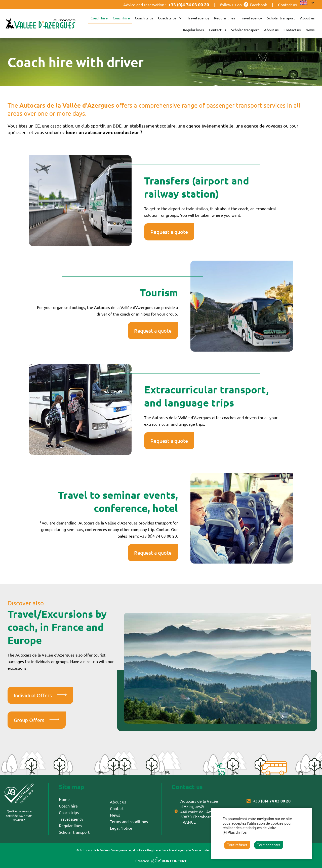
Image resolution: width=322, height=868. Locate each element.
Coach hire (99, 18)
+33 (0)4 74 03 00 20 (158, 536)
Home (64, 799)
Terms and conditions (129, 821)
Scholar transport (281, 18)
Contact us (287, 5)
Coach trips (144, 18)
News (310, 30)
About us (307, 18)
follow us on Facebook (244, 5)
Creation (161, 861)
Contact (117, 808)
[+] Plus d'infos (235, 832)
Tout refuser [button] (237, 845)
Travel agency (198, 18)
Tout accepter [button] (269, 845)
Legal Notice (121, 828)
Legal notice (136, 850)
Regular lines (225, 18)
